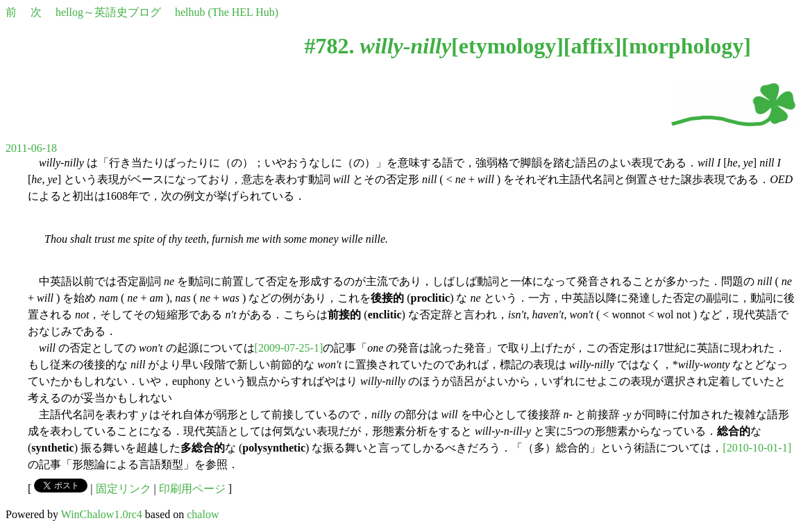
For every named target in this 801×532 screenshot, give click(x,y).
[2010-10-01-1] (757, 448)
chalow (203, 514)
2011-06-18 (31, 148)
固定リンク (124, 489)
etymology (507, 46)
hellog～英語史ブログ (108, 12)
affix (592, 46)
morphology (686, 46)
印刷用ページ (192, 489)
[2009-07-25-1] (289, 348)
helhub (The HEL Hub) (227, 12)
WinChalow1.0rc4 (102, 514)
